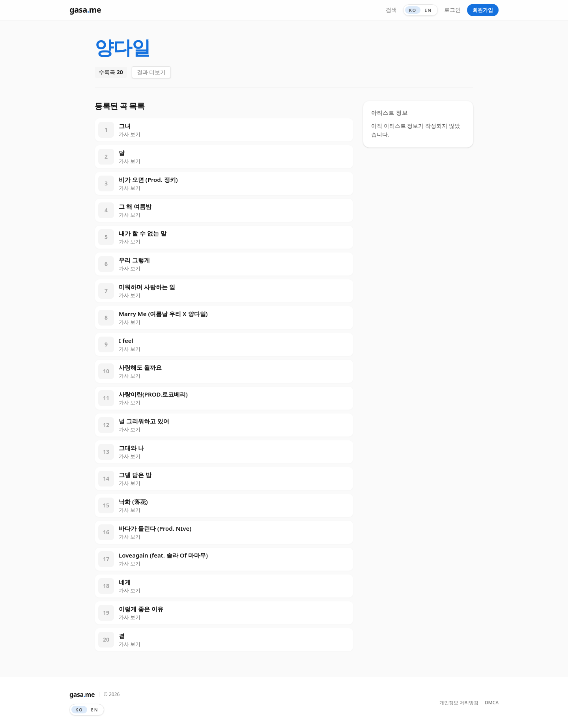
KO (413, 10)
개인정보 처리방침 (459, 703)
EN (428, 10)
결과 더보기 (151, 72)
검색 (391, 10)
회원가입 (483, 10)
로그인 (452, 10)
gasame (85, 10)
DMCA (492, 703)
